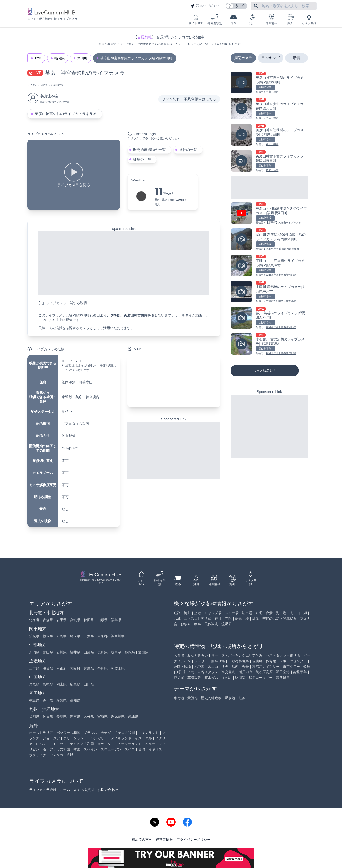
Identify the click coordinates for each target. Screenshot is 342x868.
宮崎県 (102, 716)
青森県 (48, 620)
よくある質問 (84, 790)
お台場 (179, 655)
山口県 (89, 684)
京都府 (62, 668)
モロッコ (60, 744)
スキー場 (232, 613)
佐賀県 (48, 716)
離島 (239, 618)
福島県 (116, 620)
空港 (198, 613)
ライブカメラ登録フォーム (50, 790)
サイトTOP (196, 19)
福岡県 (59, 58)
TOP (38, 58)
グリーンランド (75, 738)
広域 (70, 755)
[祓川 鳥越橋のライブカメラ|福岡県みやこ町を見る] (269, 318)
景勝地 (192, 698)
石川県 (62, 652)
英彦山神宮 (57, 85)
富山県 (48, 652)
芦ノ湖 (179, 678)
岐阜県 (116, 652)
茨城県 (34, 636)
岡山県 (62, 684)
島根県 (48, 684)
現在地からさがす (205, 6)
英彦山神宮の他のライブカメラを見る (66, 114)
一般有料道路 (239, 661)
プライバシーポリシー (194, 839)
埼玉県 (75, 636)
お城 (177, 618)
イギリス (155, 749)
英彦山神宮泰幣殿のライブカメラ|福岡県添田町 (137, 58)
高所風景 (283, 678)
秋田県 (89, 620)
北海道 (34, 620)
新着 (297, 58)
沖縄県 (133, 716)
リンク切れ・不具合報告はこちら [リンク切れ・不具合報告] (189, 99)
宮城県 (75, 620)
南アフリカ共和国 (56, 749)
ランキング (271, 58)
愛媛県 (62, 700)
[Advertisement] (124, 263)
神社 (218, 618)
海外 (290, 19)
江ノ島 (189, 672)
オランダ (104, 744)
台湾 (142, 749)
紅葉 (256, 618)
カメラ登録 (309, 19)
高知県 (75, 700)
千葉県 (89, 636)
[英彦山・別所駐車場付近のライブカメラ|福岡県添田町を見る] (269, 214)
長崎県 (62, 716)
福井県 (75, 652)
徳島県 (34, 700)
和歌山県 (118, 668)
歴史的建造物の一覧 (149, 150)
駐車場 (247, 613)
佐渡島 (257, 661)
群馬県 (62, 636)
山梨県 (89, 652)
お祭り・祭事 (191, 624)
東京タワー (291, 666)
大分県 (89, 716)
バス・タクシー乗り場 (283, 655)
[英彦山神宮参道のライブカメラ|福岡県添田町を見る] (269, 109)
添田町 (82, 58)
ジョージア (51, 738)
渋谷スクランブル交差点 (216, 672)
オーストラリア (41, 733)
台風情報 (271, 19)
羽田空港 (283, 672)
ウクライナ (38, 755)
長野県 (102, 652)
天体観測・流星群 (218, 624)
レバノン (43, 744)
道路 (234, 19)
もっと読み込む (265, 370)
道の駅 (227, 678)
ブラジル (91, 733)
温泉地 (230, 698)
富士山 (213, 666)
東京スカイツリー (266, 666)
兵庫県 (89, 668)
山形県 (102, 620)
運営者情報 (164, 839)
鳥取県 (34, 684)
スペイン (91, 749)
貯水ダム (211, 678)
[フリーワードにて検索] (256, 6)
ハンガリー (99, 738)
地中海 (199, 666)
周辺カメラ (243, 58)
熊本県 (75, 716)
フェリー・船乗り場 (210, 661)
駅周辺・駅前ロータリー (254, 678)
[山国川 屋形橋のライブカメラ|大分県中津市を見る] (269, 292)
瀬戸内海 (245, 672)
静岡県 (130, 652)
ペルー (150, 744)
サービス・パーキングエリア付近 (237, 655)
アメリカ (56, 755)
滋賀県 (48, 668)
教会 (245, 666)
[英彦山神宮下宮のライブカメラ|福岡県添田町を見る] (269, 161)
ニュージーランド (128, 744)
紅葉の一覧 (142, 159)
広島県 (75, 684)
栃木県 (48, 636)
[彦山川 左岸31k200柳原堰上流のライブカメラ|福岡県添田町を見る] (269, 240)
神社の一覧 (188, 150)
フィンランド (148, 733)
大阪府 (75, 668)
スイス (130, 749)
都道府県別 (215, 19)
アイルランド (121, 738)
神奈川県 (118, 636)
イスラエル (143, 738)
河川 (252, 19)
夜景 (269, 613)
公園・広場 (182, 666)
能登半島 (300, 672)
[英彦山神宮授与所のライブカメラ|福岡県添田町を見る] (269, 83)
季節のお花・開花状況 (279, 618)
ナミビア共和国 (82, 744)
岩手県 (62, 620)
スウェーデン (111, 749)
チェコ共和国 (125, 733)
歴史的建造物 (211, 698)
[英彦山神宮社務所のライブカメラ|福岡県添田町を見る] (269, 135)
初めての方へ (142, 839)
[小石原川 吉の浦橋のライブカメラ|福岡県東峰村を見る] (269, 344)
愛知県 (143, 652)
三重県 (34, 668)
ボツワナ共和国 (68, 733)
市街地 (179, 698)
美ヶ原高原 (264, 672)
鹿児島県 (118, 716)
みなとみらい (198, 655)
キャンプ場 (213, 613)
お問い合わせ (108, 790)
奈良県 (102, 668)
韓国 (77, 749)
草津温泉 (194, 678)
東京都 (102, 636)
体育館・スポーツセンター (286, 661)
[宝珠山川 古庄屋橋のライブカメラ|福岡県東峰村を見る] (269, 266)
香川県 (48, 700)
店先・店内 (230, 666)
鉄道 (259, 613)
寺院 (228, 618)
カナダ (106, 733)
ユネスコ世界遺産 (198, 618)
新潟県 (34, 652)
